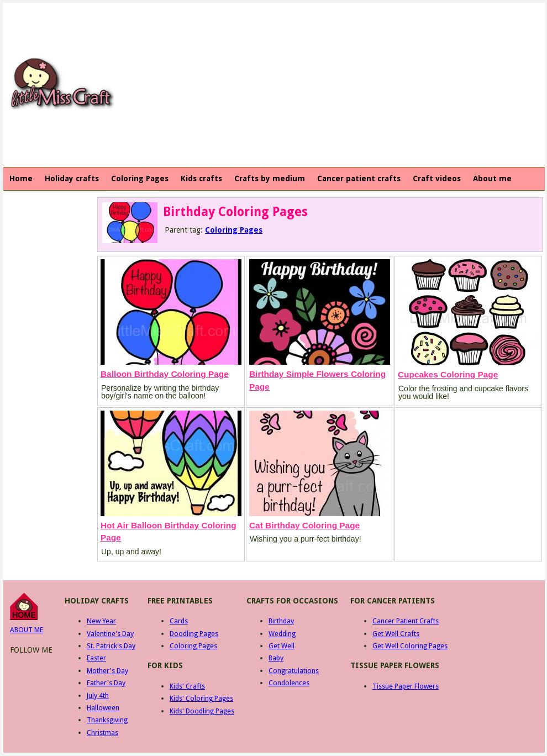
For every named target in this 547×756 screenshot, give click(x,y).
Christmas (102, 733)
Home (21, 179)
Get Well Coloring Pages (410, 646)
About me (492, 179)
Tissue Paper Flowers (406, 686)
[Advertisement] (282, 83)
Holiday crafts (72, 179)
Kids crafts (201, 179)
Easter (96, 658)
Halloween (103, 708)
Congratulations (294, 671)
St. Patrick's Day (111, 646)
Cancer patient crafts (359, 179)
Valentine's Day (110, 634)
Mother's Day (107, 671)
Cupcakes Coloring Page (448, 374)
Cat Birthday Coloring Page (304, 525)
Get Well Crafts (396, 634)
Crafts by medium (270, 179)
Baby (276, 658)
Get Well (282, 646)
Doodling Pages (194, 634)
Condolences (289, 683)
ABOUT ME (27, 630)
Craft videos (437, 179)
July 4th (98, 695)
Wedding (282, 634)
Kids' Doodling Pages (202, 711)
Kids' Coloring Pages (201, 698)
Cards (179, 621)
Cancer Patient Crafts (406, 621)
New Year (101, 621)
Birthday (281, 621)
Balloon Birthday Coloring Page (165, 374)
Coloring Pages (140, 179)
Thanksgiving (107, 720)
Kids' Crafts (187, 686)
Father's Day (106, 683)
